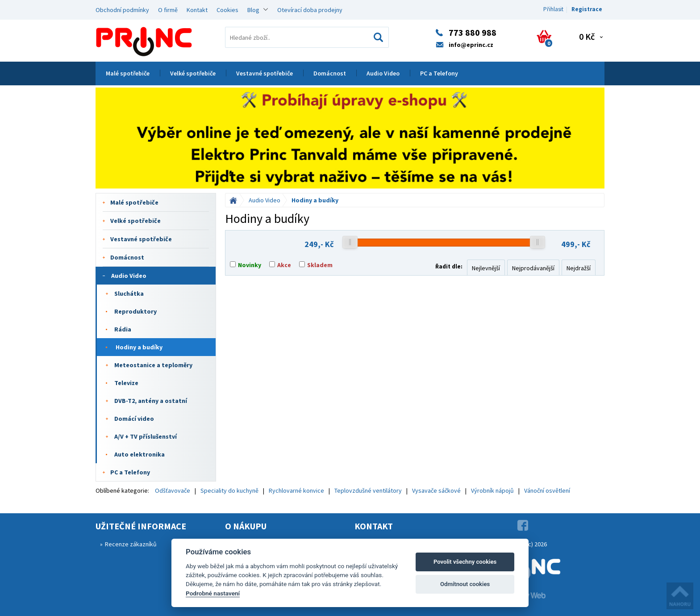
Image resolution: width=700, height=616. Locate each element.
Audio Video (383, 73)
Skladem (320, 265)
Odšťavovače (173, 490)
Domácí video (134, 419)
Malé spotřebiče (128, 73)
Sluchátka (129, 293)
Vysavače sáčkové (436, 490)
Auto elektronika (140, 454)
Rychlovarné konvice (296, 490)
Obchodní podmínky (122, 10)
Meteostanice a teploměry (153, 365)
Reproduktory (135, 311)
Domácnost (330, 73)
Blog (253, 10)
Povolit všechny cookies (465, 562)
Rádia (123, 329)
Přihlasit (553, 9)
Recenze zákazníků (131, 544)
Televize (126, 383)
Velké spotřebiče (193, 73)
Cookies (227, 10)
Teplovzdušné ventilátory (368, 490)
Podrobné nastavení (213, 593)
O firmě (168, 10)
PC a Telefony (439, 73)
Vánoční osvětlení (547, 490)
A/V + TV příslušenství (146, 436)
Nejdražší (579, 268)
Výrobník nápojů (492, 490)
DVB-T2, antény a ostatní (151, 401)
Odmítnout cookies (465, 584)
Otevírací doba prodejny (310, 10)
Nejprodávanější (533, 268)
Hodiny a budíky (139, 347)
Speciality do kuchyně (229, 490)
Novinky (250, 265)
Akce (284, 265)
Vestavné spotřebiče (265, 73)
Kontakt (197, 10)
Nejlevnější (486, 268)
